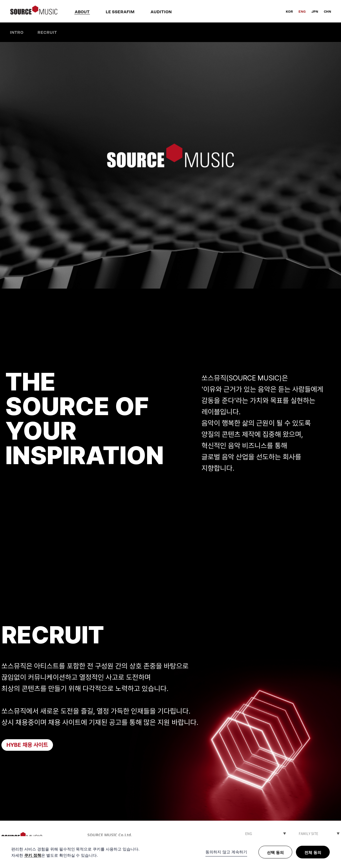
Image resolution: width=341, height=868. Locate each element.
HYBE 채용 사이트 (27, 745)
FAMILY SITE (308, 834)
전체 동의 (313, 852)
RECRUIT (47, 32)
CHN (327, 11)
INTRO (17, 32)
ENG (302, 11)
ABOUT (82, 12)
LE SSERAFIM (120, 12)
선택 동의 (275, 852)
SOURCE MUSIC (34, 11)
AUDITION (161, 12)
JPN (315, 11)
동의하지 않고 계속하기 (226, 852)
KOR (289, 11)
